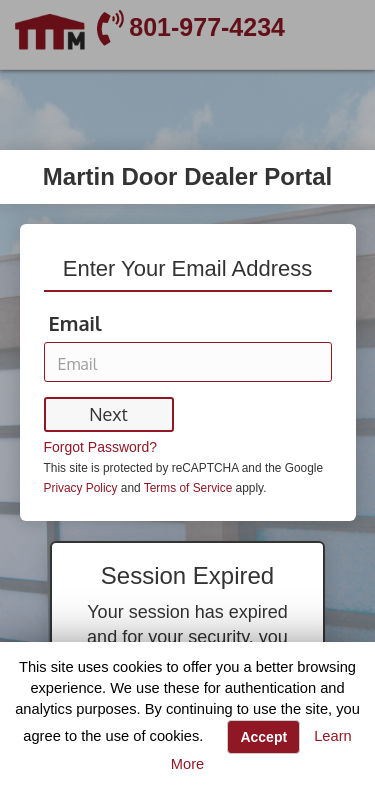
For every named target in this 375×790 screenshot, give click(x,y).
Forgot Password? (101, 447)
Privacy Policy (81, 488)
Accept (263, 737)
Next (108, 414)
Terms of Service (187, 488)
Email (75, 323)
